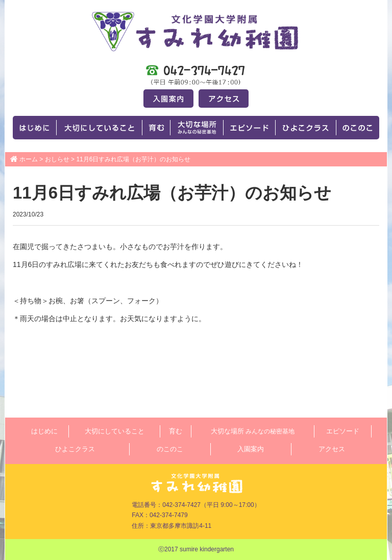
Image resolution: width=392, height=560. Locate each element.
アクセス (332, 449)
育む (176, 431)
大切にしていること (115, 431)
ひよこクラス (75, 449)
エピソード (343, 431)
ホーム (29, 159)
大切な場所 (253, 431)
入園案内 (251, 449)
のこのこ (170, 449)
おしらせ (57, 159)
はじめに (44, 431)
